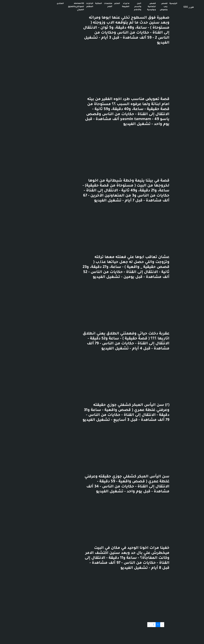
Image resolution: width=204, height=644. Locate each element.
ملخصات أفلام (84, 5)
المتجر (93, 4)
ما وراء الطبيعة (102, 5)
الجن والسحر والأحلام (114, 7)
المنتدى (36, 4)
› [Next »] (125, 625)
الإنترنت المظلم (66, 5)
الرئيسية (150, 4)
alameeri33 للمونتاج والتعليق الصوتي (52, 7)
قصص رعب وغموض (140, 7)
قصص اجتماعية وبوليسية (128, 7)
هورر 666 (165, 7)
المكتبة (75, 4)
